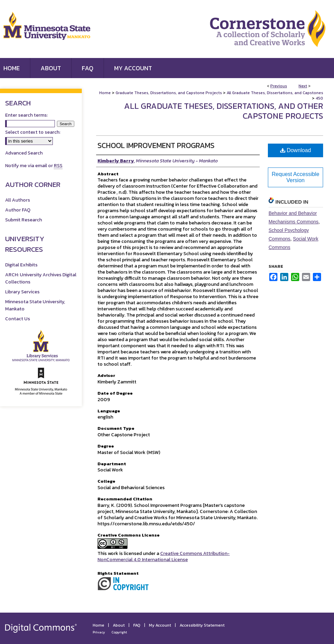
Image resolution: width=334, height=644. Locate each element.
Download (296, 150)
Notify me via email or (34, 166)
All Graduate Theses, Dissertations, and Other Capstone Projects (224, 111)
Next (303, 86)
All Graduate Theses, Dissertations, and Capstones (275, 93)
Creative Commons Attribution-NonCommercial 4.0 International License (164, 557)
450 (319, 98)
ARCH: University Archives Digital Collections (41, 278)
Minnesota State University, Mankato (35, 305)
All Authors (18, 200)
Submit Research (24, 220)
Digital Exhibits (21, 265)
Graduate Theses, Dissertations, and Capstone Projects (169, 93)
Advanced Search (24, 153)
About (119, 625)
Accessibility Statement (202, 625)
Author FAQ (18, 210)
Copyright (119, 632)
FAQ (137, 625)
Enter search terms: (26, 115)
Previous (279, 86)
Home (105, 93)
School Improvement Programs (156, 145)
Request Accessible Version (295, 177)
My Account (160, 625)
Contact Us (18, 319)
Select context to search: (33, 132)
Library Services (22, 292)
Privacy (99, 632)
